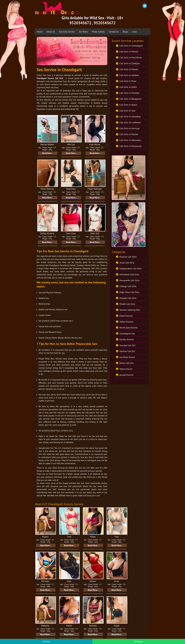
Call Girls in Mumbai (129, 93)
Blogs (125, 32)
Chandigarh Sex (127, 333)
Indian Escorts (126, 322)
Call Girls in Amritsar (130, 128)
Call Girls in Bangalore (130, 99)
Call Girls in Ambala (129, 75)
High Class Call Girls (129, 292)
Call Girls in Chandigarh (131, 46)
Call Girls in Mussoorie (131, 146)
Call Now (46, 641)
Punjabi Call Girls (128, 298)
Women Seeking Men (130, 310)
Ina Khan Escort (127, 357)
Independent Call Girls (130, 269)
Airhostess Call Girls (129, 274)
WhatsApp (139, 641)
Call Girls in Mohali (129, 52)
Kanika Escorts (127, 339)
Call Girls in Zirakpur (130, 63)
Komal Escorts (126, 375)
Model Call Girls (127, 304)
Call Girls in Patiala (129, 69)
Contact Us (114, 32)
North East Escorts (129, 328)
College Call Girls (128, 286)
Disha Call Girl (126, 363)
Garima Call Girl (127, 351)
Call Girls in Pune (128, 81)
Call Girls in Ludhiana (130, 122)
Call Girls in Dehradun (130, 140)
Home (40, 32)
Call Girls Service (67, 32)
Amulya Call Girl (127, 345)
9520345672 (80, 23)
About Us (51, 32)
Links (135, 32)
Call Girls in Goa (127, 111)
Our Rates (83, 32)
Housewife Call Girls (129, 280)
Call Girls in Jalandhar (130, 117)
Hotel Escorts (126, 316)
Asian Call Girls (127, 263)
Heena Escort (126, 369)
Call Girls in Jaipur (128, 105)
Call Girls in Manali (129, 134)
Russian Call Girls (128, 257)
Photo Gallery (98, 32)
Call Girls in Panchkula (131, 57)
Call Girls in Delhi (128, 87)
